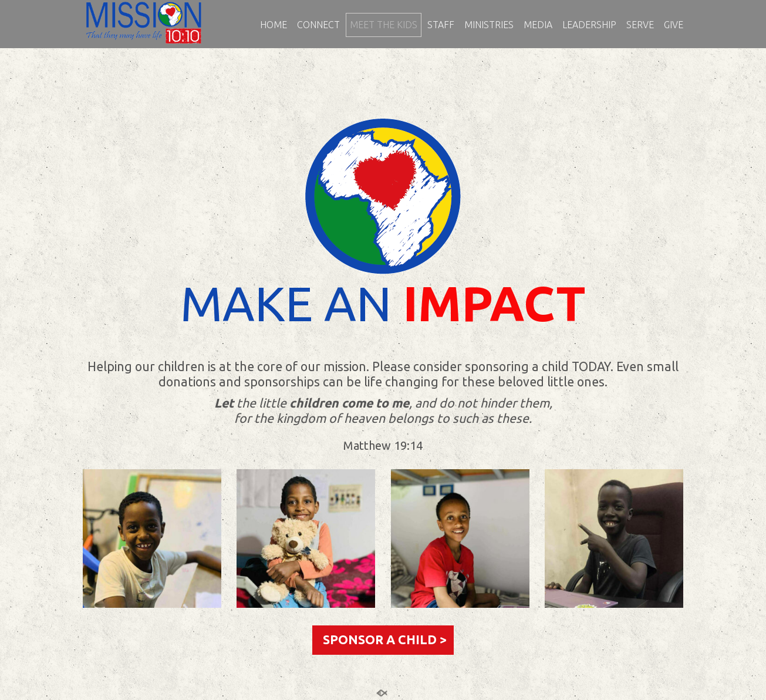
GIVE (674, 25)
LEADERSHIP (589, 25)
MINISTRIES (489, 25)
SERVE (640, 25)
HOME (274, 25)
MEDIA (538, 25)
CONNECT (318, 25)
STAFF (441, 25)
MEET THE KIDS (384, 25)
